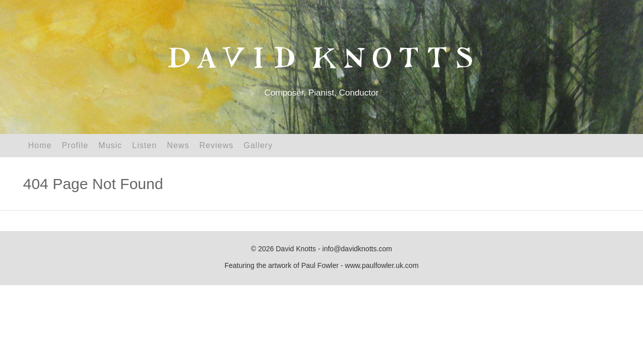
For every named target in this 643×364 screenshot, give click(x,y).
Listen (144, 145)
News (178, 145)
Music (111, 145)
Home (40, 145)
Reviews (216, 145)
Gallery (259, 145)
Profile (75, 145)
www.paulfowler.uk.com (382, 265)
